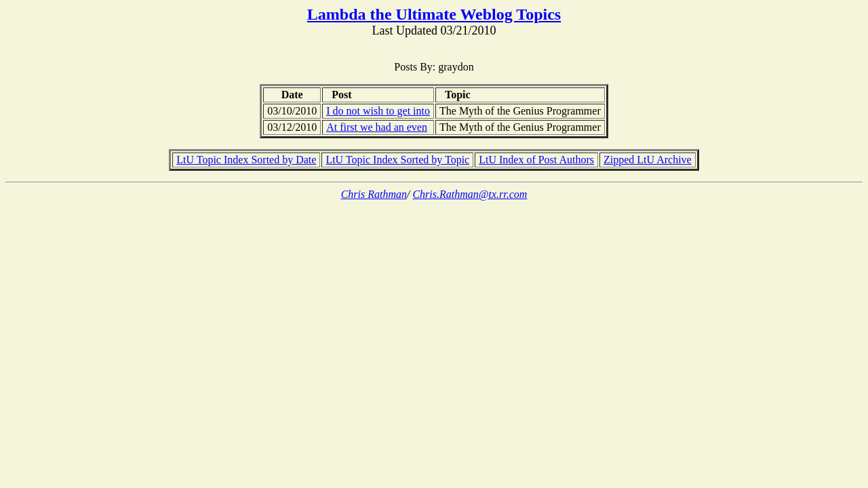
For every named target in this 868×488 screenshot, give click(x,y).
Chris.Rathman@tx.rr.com (470, 194)
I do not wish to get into (378, 111)
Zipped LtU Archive (648, 160)
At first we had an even (377, 127)
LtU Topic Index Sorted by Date (246, 160)
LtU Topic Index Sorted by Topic (397, 160)
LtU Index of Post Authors (536, 160)
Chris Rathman (374, 194)
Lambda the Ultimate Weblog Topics (434, 14)
